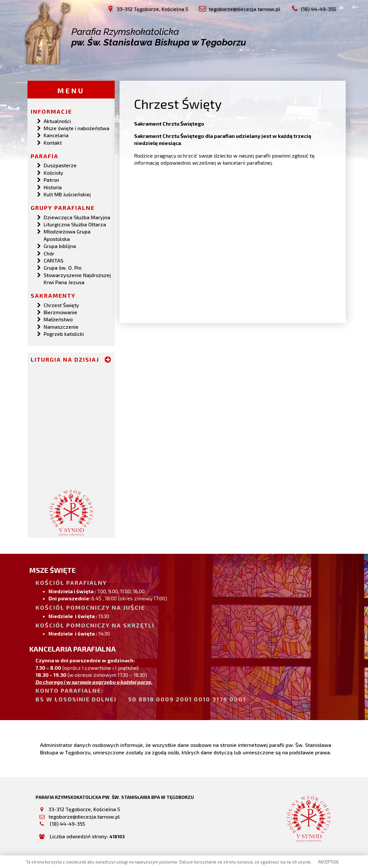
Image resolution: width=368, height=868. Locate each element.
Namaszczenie (61, 326)
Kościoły (53, 172)
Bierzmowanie (60, 312)
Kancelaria (56, 135)
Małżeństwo (58, 319)
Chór (49, 253)
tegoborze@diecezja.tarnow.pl (84, 816)
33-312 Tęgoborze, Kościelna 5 (84, 809)
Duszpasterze (60, 165)
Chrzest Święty (61, 304)
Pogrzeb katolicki (64, 333)
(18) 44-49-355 (67, 823)
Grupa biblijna (60, 246)
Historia (53, 186)
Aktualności (57, 120)
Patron (51, 179)
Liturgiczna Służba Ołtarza (75, 224)
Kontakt (53, 142)
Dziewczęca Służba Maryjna (77, 217)
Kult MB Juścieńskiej (67, 194)
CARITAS (53, 260)
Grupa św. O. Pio (63, 267)
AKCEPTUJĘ (328, 862)
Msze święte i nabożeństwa (76, 128)
